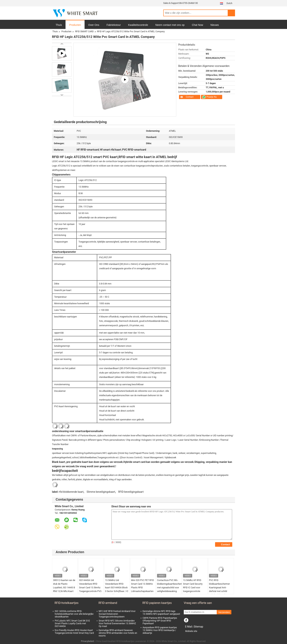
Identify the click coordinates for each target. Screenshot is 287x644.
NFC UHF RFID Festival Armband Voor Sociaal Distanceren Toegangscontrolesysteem (117, 614)
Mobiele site (191, 631)
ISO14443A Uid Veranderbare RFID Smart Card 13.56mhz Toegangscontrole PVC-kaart (91, 588)
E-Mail (189, 627)
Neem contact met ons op (170, 25)
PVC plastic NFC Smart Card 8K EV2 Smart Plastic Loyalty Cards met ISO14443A (72, 623)
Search (231, 13)
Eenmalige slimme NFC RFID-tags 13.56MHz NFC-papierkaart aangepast (161, 613)
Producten (75, 25)
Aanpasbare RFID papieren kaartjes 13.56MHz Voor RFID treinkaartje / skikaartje (160, 630)
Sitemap (198, 627)
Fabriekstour (114, 25)
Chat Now (197, 25)
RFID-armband (108, 603)
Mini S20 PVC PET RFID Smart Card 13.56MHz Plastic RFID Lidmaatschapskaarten (142, 586)
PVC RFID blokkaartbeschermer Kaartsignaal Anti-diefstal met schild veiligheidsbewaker (219, 588)
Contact (190, 97)
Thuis (59, 25)
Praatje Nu (212, 97)
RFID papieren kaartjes (157, 603)
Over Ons (94, 25)
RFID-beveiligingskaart (131, 492)
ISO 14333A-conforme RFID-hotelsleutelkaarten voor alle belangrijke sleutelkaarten (74, 614)
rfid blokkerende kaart (71, 492)
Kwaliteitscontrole (138, 25)
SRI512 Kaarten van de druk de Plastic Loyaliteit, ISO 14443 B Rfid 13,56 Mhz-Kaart (64, 586)
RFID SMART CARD (84, 32)
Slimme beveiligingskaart (101, 492)
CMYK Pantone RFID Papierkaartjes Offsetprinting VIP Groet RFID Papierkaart (160, 621)
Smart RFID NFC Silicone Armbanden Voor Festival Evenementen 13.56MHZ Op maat (117, 623)
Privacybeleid (87, 641)
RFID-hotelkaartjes (67, 603)
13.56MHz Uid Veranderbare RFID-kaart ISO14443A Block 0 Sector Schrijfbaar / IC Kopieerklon (117, 588)
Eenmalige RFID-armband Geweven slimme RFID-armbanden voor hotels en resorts (118, 633)
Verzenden (224, 612)
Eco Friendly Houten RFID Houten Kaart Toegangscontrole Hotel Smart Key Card (74, 632)
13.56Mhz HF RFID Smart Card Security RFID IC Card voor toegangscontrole (193, 586)
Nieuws (215, 25)
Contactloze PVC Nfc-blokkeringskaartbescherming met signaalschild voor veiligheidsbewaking (169, 586)
